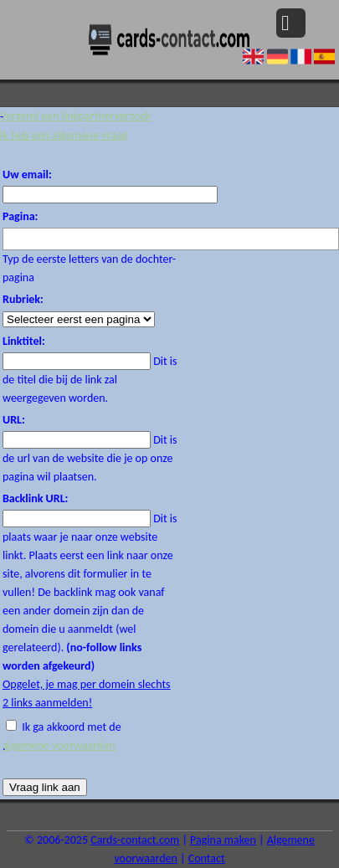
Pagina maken (223, 840)
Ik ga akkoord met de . (90, 737)
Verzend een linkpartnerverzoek (76, 116)
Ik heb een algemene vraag (64, 135)
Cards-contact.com (135, 840)
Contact (207, 858)
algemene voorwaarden (59, 745)
